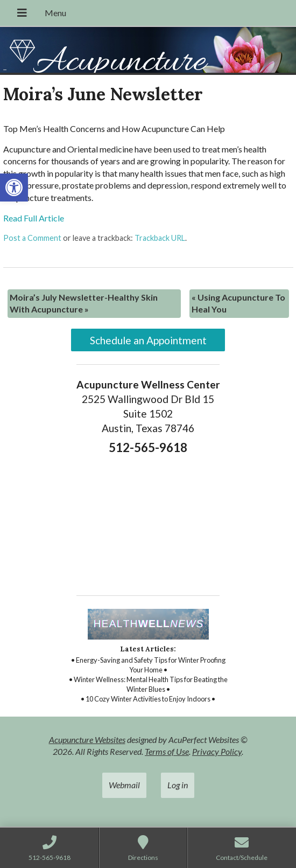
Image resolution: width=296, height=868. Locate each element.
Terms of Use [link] (167, 751)
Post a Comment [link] (32, 238)
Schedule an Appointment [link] (148, 340)
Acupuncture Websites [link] (87, 739)
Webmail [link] (124, 785)
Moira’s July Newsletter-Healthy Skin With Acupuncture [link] (84, 303)
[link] (14, 188)
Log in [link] (178, 785)
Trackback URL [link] (160, 238)
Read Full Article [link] (34, 218)
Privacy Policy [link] (217, 751)
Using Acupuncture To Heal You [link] (238, 303)
